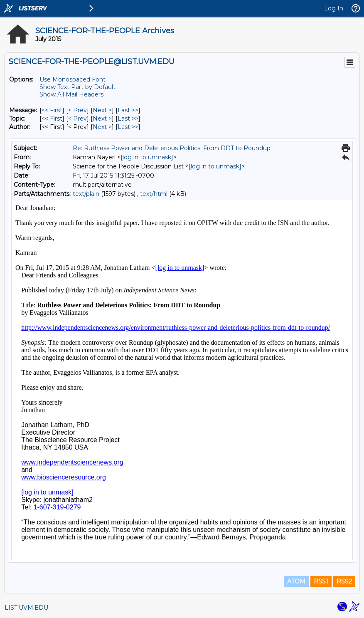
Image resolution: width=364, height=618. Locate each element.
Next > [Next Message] (102, 110)
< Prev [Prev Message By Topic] (77, 119)
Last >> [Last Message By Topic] (128, 119)
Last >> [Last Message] (128, 110)
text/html (154, 194)
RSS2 (344, 581)
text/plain (86, 194)
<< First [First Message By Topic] (52, 119)
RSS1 (321, 581)
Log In (334, 8)
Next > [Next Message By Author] (102, 127)
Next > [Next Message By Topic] (102, 119)
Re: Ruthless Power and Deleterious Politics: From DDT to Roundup (172, 148)
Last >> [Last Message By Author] (128, 127)
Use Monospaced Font (73, 79)
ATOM (296, 581)
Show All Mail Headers (71, 94)
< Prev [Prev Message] (77, 110)
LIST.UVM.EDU (26, 608)
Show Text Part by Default (77, 87)
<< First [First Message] (52, 110)
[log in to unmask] (147, 157)
